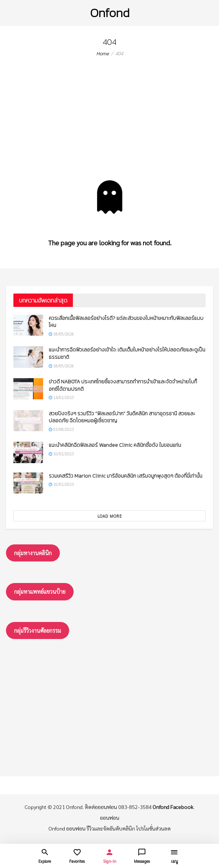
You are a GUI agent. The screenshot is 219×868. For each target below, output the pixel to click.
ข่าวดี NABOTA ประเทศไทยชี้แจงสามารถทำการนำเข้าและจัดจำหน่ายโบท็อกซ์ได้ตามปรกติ (123, 385)
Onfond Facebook (173, 807)
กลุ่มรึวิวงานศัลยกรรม (38, 630)
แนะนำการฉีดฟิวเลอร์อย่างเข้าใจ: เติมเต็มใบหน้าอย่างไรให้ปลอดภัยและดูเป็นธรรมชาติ (127, 353)
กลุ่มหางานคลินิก (33, 553)
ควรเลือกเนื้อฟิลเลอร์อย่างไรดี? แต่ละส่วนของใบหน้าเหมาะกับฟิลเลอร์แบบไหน (126, 322)
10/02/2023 (61, 454)
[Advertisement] (109, 125)
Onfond (110, 13)
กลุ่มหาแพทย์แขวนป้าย (40, 591)
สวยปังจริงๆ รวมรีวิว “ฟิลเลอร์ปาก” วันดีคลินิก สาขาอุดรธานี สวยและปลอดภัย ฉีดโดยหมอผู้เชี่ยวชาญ (122, 417)
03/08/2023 (61, 429)
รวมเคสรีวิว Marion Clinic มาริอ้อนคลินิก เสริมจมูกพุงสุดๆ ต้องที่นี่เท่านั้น (125, 476)
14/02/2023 (61, 397)
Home (103, 53)
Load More (110, 516)
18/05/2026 (61, 334)
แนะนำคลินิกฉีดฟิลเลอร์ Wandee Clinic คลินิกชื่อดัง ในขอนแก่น (115, 445)
